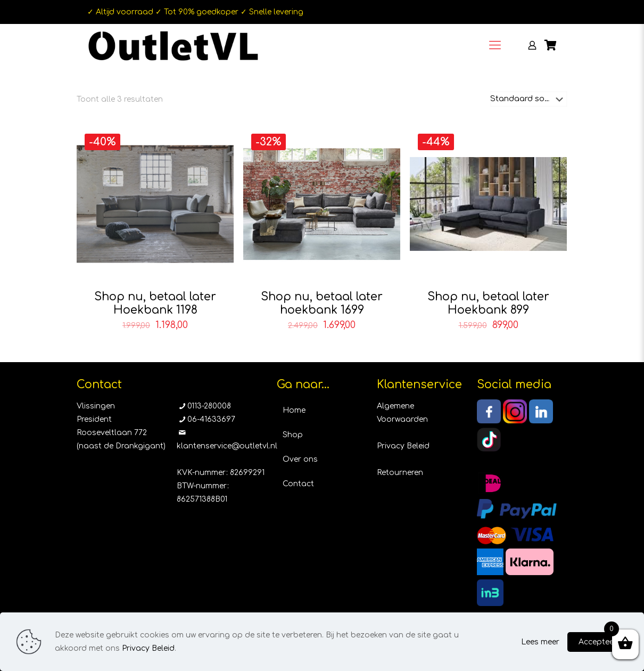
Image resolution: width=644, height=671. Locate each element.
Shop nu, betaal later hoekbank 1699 (322, 303)
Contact (298, 484)
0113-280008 (209, 406)
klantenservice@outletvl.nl (227, 446)
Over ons (300, 459)
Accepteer (598, 642)
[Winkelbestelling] (529, 99)
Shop (293, 435)
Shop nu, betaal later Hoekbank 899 (488, 303)
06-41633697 (211, 419)
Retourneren (400, 473)
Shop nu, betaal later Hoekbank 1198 (155, 303)
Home (294, 410)
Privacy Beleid (403, 446)
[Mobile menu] (495, 45)
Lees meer (540, 642)
